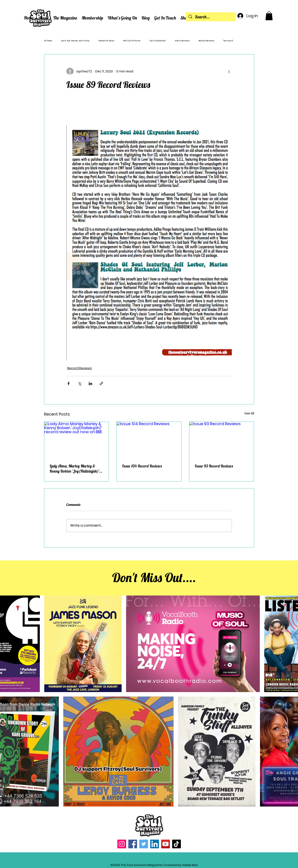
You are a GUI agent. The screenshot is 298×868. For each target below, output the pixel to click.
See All (249, 413)
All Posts (48, 41)
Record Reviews (206, 41)
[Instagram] (122, 844)
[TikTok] (176, 844)
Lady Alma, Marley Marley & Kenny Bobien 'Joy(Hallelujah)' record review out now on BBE (74, 469)
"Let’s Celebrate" (158, 41)
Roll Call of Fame (132, 41)
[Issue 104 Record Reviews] (149, 440)
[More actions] (229, 71)
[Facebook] (133, 844)
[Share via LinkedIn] (90, 383)
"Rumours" (228, 41)
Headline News (106, 41)
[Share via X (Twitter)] (79, 383)
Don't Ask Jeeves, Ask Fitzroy (75, 41)
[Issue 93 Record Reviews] (222, 440)
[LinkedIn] (155, 844)
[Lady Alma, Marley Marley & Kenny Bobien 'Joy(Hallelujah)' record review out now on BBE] (77, 440)
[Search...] (211, 17)
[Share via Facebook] (69, 383)
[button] (43, 18)
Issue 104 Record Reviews (142, 466)
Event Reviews (182, 41)
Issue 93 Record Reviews (214, 466)
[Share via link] (101, 383)
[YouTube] (166, 844)
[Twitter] (144, 844)
